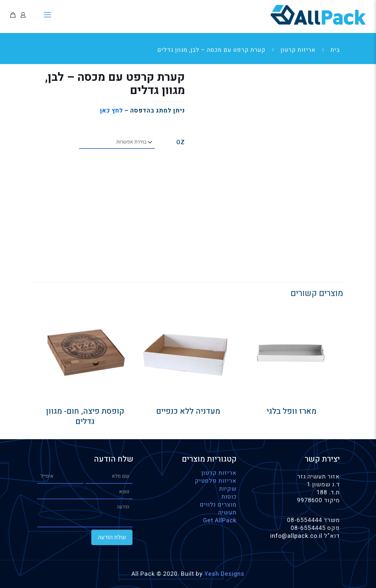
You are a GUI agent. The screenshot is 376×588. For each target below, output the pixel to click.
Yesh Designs (224, 574)
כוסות (229, 497)
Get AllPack (220, 521)
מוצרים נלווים (218, 505)
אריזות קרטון (298, 50)
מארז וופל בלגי (291, 411)
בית (335, 50)
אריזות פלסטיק (216, 481)
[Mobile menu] (48, 15)
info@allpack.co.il (297, 536)
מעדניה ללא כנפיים (188, 411)
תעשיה (227, 513)
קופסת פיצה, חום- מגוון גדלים (85, 416)
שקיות (228, 489)
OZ (181, 143)
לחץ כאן (111, 111)
